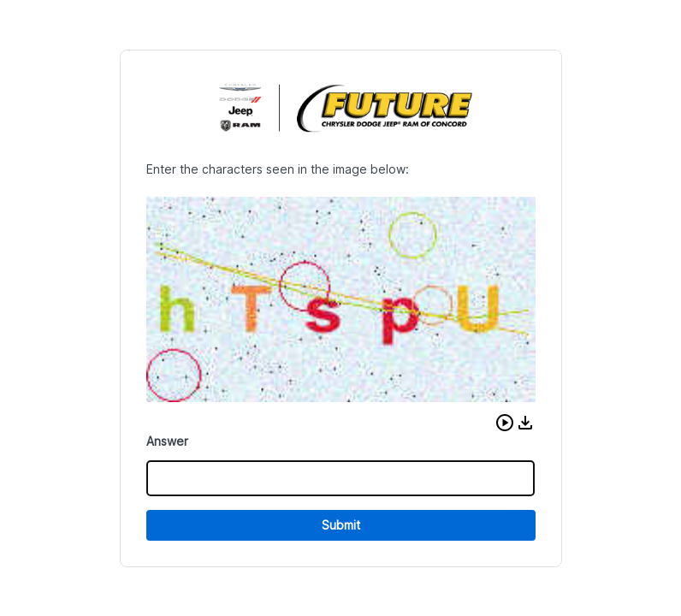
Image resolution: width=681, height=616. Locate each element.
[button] (505, 423)
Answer (167, 441)
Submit (341, 525)
